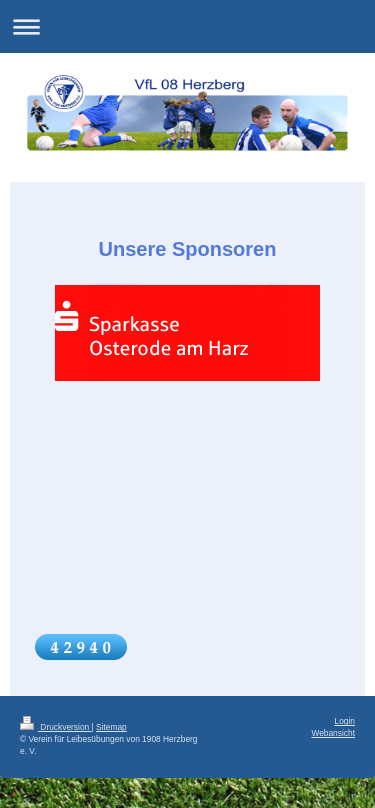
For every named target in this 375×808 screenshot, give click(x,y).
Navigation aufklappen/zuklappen (187, 26)
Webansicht (333, 733)
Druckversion (56, 727)
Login (345, 721)
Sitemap (111, 727)
